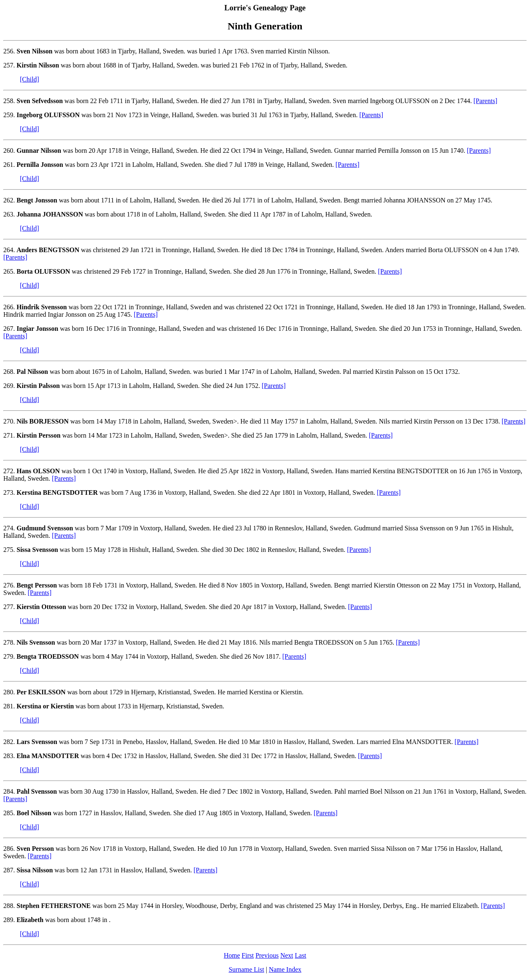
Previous (267, 955)
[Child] (29, 79)
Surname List (246, 969)
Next (287, 955)
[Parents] (485, 101)
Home (232, 955)
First (248, 955)
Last (301, 955)
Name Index (285, 969)
